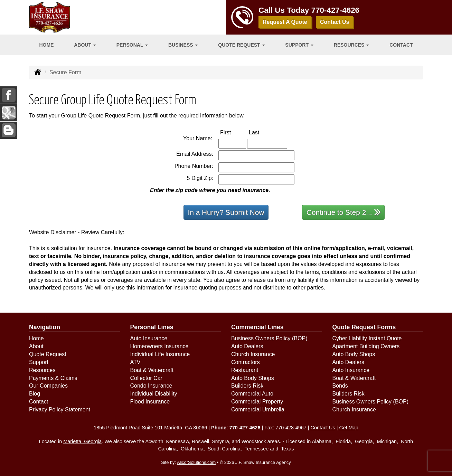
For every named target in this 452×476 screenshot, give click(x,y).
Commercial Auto (252, 394)
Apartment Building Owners (366, 346)
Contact (401, 45)
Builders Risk (247, 386)
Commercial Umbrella (258, 410)
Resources (42, 370)
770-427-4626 (335, 10)
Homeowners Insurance (159, 346)
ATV (135, 362)
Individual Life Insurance (160, 354)
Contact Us (335, 22)
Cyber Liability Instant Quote (367, 338)
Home (46, 45)
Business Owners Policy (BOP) (269, 338)
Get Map (349, 428)
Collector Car (146, 378)
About (36, 346)
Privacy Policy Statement (60, 410)
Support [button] (299, 45)
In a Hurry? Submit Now (226, 212)
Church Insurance (253, 354)
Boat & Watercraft (152, 370)
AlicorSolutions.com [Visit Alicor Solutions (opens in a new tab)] (196, 462)
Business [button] (183, 45)
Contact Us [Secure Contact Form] (323, 428)
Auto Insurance (149, 338)
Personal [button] (132, 45)
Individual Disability (154, 394)
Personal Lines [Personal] (152, 327)
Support (39, 362)
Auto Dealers (247, 346)
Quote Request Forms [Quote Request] (364, 327)
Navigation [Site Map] (45, 327)
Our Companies (48, 386)
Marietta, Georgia (82, 441)
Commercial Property (257, 402)
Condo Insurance (151, 386)
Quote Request (48, 354)
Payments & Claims (53, 378)
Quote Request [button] (241, 45)
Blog (35, 394)
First (233, 132)
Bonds (340, 386)
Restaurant (245, 370)
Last (261, 132)
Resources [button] (352, 45)
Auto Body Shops (253, 378)
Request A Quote (285, 22)
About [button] (85, 45)
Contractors (246, 362)
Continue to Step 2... (344, 212)
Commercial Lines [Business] (257, 327)
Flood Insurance (150, 402)
